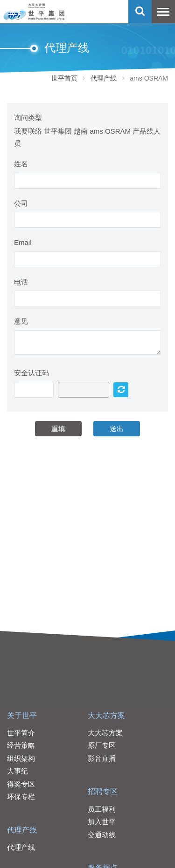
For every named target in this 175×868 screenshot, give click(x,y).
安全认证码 (31, 373)
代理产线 (104, 78)
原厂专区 (102, 745)
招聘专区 (103, 791)
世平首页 (64, 78)
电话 (21, 282)
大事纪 (17, 771)
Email (23, 242)
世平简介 (21, 733)
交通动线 (102, 835)
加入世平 (102, 822)
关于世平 (22, 715)
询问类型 (28, 118)
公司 (21, 203)
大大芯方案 (106, 715)
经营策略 (21, 745)
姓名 (21, 164)
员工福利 (102, 809)
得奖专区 (21, 784)
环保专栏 (21, 797)
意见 (21, 321)
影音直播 (102, 758)
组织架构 (21, 758)
